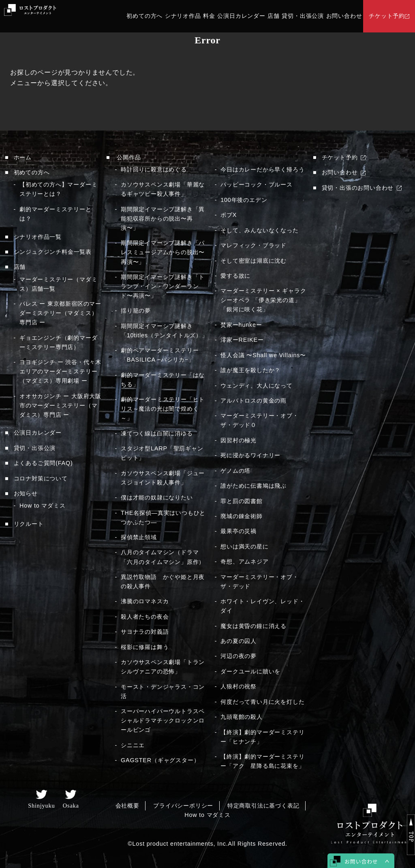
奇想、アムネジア (244, 562)
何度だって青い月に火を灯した (262, 702)
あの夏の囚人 (239, 641)
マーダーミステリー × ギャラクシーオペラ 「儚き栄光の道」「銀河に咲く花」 (263, 300)
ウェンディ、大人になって (257, 386)
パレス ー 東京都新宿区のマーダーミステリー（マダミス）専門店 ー (60, 313)
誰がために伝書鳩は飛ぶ (253, 486)
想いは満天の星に (244, 547)
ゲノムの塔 (235, 471)
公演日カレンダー (241, 16)
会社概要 (127, 806)
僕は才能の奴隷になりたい (157, 497)
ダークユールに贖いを (250, 671)
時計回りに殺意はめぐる (154, 169)
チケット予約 (387, 16)
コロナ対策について (41, 478)
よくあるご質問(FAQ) (43, 463)
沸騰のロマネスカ (145, 601)
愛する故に (235, 276)
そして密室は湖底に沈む (253, 261)
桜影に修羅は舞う (145, 647)
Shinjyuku (41, 806)
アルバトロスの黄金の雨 (253, 401)
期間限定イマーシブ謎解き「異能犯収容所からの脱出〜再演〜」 (163, 219)
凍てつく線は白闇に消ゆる (157, 433)
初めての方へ (144, 16)
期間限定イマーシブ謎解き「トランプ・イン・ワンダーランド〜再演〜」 (163, 286)
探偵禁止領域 (139, 537)
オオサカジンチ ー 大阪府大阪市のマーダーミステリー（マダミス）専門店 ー (60, 405)
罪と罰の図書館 (242, 501)
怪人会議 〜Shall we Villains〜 (263, 355)
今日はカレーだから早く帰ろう (262, 169)
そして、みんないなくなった (259, 230)
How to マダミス (43, 506)
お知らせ (26, 493)
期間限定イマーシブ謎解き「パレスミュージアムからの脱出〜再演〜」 (163, 252)
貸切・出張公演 (303, 16)
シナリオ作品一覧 (38, 237)
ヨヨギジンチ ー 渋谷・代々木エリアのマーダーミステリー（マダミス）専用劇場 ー (60, 371)
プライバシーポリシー (183, 806)
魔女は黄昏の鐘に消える (253, 626)
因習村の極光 (239, 440)
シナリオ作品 (183, 16)
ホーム (23, 157)
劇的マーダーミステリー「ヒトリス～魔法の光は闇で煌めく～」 (163, 409)
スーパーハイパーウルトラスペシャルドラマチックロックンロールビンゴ (163, 720)
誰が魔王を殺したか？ (250, 370)
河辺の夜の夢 (239, 656)
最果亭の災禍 (239, 531)
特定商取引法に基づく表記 (263, 806)
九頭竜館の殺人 (242, 717)
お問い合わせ (344, 16)
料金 (209, 16)
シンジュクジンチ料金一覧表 (53, 252)
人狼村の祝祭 (239, 686)
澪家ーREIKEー (242, 340)
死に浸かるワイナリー (250, 455)
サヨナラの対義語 (145, 632)
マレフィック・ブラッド (253, 245)
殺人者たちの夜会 (145, 617)
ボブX (229, 215)
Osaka (71, 806)
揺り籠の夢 (136, 311)
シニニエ (133, 745)
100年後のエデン (244, 200)
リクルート (29, 524)
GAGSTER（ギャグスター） (160, 760)
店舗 (274, 16)
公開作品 (129, 157)
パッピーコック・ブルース (257, 184)
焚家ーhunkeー (241, 325)
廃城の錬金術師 (242, 516)
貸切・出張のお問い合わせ (358, 188)
